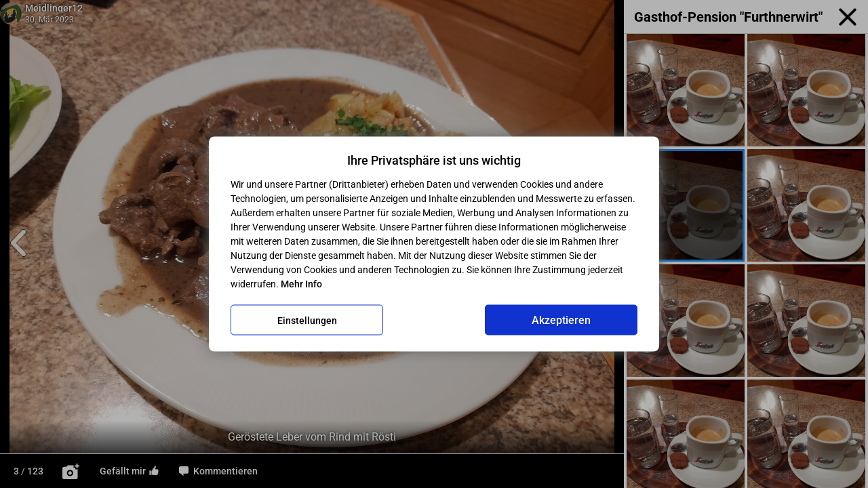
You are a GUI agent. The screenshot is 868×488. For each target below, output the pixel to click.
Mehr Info (301, 284)
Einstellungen (307, 320)
